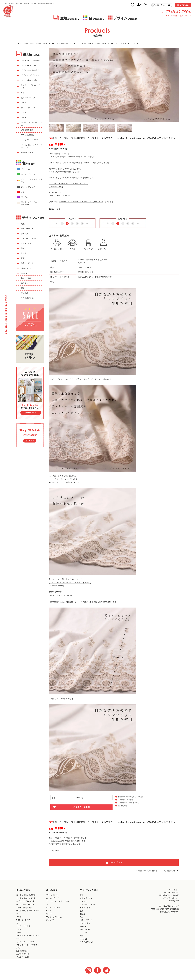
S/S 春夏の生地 (27, 130)
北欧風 (24, 253)
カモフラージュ (27, 229)
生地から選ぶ (29, 44)
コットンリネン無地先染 (31, 61)
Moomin (24, 273)
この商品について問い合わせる (129, 803)
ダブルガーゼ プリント (30, 75)
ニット (24, 112)
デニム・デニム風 (28, 108)
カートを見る (174, 890)
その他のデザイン (28, 298)
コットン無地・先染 (29, 80)
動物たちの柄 (26, 278)
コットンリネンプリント (31, 65)
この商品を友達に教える (126, 800)
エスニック (25, 283)
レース (53, 44)
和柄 (23, 288)
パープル (25, 197)
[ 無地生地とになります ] (81, 202)
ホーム (19, 44)
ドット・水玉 (26, 244)
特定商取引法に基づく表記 (169, 895)
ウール (24, 103)
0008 (136, 44)
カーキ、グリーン (28, 174)
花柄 (23, 258)
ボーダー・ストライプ (30, 239)
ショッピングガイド (171, 892)
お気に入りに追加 (82, 807)
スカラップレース (87, 44)
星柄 (23, 248)
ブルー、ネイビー (28, 169)
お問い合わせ (174, 901)
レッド (24, 192)
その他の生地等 (27, 152)
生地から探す (42, 44)
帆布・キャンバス (28, 98)
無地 (23, 224)
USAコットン (26, 268)
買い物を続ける (123, 806)
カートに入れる (114, 862)
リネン (24, 93)
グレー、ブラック (28, 187)
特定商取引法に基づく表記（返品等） (131, 797)
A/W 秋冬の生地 (27, 135)
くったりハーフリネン (30, 140)
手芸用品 (25, 293)
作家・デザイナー (28, 263)
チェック (25, 234)
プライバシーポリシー (171, 898)
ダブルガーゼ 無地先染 (30, 70)
